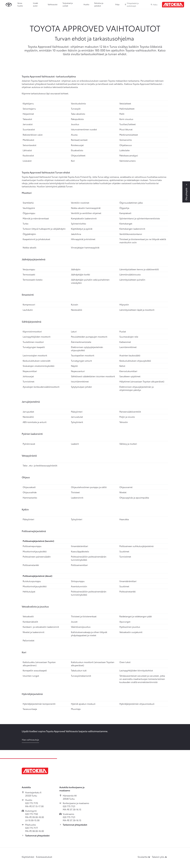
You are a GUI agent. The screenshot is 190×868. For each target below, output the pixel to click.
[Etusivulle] (173, 5)
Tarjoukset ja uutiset (68, 4)
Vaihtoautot (53, 4)
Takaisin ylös (159, 857)
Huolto (86, 4)
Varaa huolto (20, 4)
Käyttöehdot (28, 857)
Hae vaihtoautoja (30, 740)
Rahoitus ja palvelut (99, 4)
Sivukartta (144, 857)
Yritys (117, 4)
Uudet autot (35, 4)
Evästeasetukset (44, 857)
